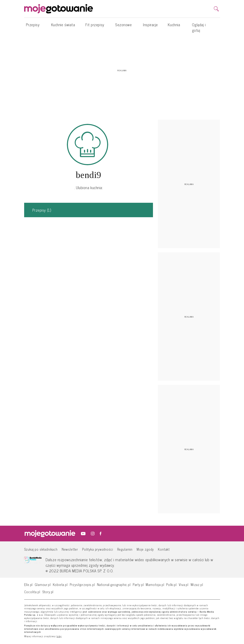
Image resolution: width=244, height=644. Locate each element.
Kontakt (164, 549)
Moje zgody (145, 549)
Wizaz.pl (197, 584)
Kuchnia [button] (174, 27)
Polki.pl (171, 584)
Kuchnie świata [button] (63, 27)
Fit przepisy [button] (95, 27)
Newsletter (70, 549)
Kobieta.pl (60, 584)
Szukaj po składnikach (41, 549)
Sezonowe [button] (123, 27)
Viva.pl (184, 584)
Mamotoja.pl (155, 584)
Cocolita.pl (32, 592)
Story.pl (48, 592)
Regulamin (125, 549)
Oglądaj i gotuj (199, 27)
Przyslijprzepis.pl (82, 584)
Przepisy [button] (33, 27)
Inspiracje (150, 25)
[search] (216, 9)
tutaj (59, 636)
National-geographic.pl (114, 584)
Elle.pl (28, 584)
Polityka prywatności (98, 549)
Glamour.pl (43, 584)
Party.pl (138, 584)
